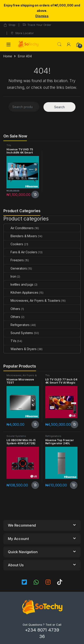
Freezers (14, 260)
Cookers (13, 244)
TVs (9, 145)
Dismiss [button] (42, 16)
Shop (9, 25)
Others (12, 309)
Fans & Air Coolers (20, 252)
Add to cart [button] (35, 195)
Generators (15, 268)
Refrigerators (17, 325)
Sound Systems (18, 333)
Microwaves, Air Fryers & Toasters (32, 300)
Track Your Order (37, 25)
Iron (10, 276)
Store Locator (22, 33)
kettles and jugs (19, 284)
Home (8, 56)
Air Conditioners (19, 228)
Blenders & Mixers (20, 236)
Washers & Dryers (20, 349)
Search (59, 44)
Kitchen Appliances (21, 292)
